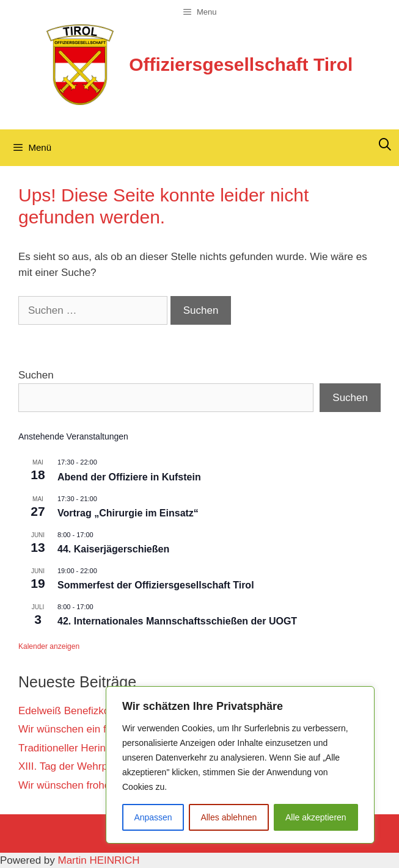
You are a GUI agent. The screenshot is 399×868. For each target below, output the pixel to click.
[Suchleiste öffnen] (385, 145)
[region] (240, 765)
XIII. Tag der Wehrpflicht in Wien (92, 766)
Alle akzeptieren (316, 817)
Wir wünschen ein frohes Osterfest (98, 729)
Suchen (36, 375)
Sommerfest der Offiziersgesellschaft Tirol (156, 585)
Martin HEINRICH (99, 860)
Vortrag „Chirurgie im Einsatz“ (128, 513)
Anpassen (153, 817)
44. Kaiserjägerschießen (113, 549)
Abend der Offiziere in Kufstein (129, 477)
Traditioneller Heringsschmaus (88, 748)
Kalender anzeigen (49, 646)
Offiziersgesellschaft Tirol (241, 64)
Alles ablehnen (229, 817)
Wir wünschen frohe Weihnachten (96, 785)
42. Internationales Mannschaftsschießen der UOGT (177, 621)
